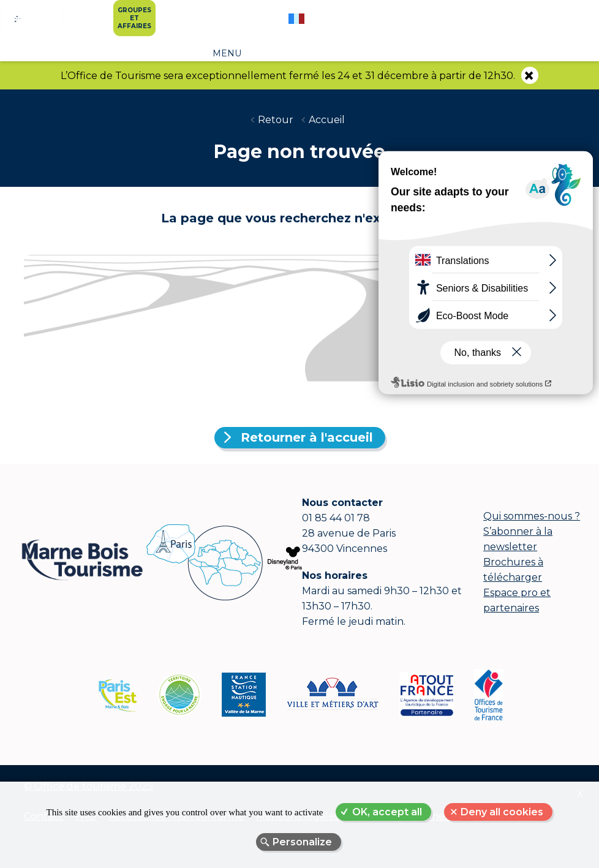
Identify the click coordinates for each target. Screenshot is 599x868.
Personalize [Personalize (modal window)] (302, 842)
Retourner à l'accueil (307, 437)
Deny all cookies (502, 812)
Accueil (327, 120)
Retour (276, 120)
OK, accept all (387, 812)
